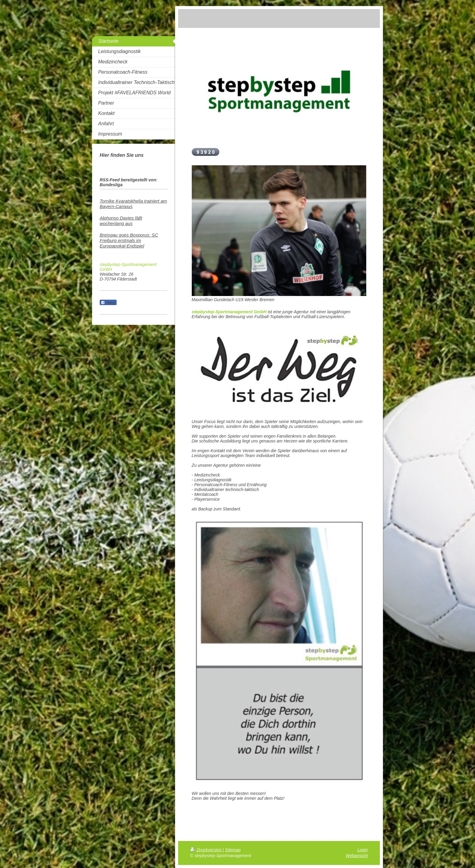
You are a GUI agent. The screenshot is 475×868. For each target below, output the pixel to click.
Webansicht (357, 856)
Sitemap (233, 850)
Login (363, 850)
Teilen (108, 303)
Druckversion (206, 850)
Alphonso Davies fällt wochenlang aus (121, 221)
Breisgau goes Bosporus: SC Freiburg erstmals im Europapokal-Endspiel (129, 240)
